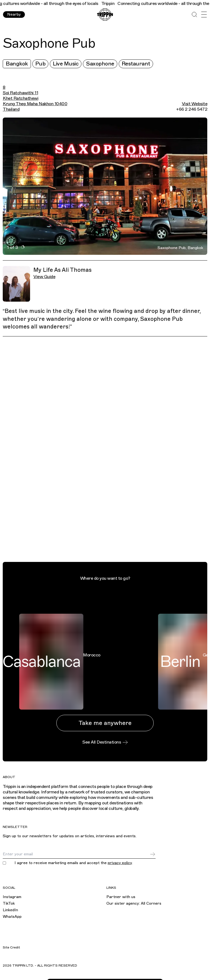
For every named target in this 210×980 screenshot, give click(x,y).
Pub (40, 64)
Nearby (14, 14)
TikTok (9, 903)
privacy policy (120, 863)
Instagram (12, 897)
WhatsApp (12, 917)
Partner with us (121, 897)
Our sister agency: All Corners (134, 903)
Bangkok (17, 64)
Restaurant (136, 64)
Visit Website (195, 104)
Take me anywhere (105, 723)
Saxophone (100, 64)
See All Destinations (105, 742)
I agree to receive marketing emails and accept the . (74, 863)
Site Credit (11, 947)
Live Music (66, 64)
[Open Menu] (204, 15)
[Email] (76, 854)
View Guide (44, 277)
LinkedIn (10, 910)
